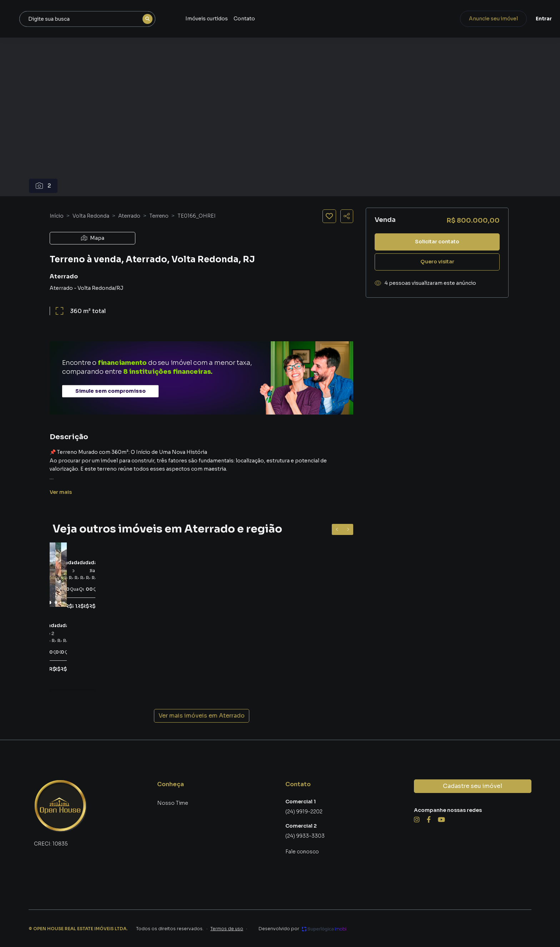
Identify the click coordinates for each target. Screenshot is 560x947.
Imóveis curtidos (288, 19)
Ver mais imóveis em (202, 716)
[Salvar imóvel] (329, 216)
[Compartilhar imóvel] (347, 216)
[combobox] (174, 19)
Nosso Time (173, 803)
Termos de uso (227, 929)
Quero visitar (437, 262)
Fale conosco (302, 852)
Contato (326, 19)
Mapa (93, 238)
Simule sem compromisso (111, 391)
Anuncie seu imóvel (473, 19)
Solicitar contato (437, 242)
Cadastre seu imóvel (472, 786)
